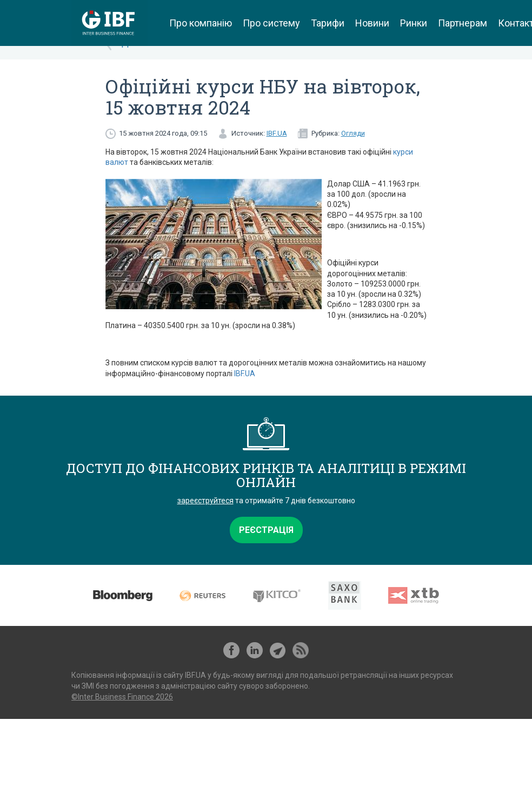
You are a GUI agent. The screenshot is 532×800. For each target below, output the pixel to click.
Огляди (353, 133)
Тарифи (328, 23)
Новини (372, 23)
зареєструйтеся (205, 501)
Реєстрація (266, 530)
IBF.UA (277, 133)
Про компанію (201, 23)
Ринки (414, 23)
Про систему (271, 23)
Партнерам (463, 23)
